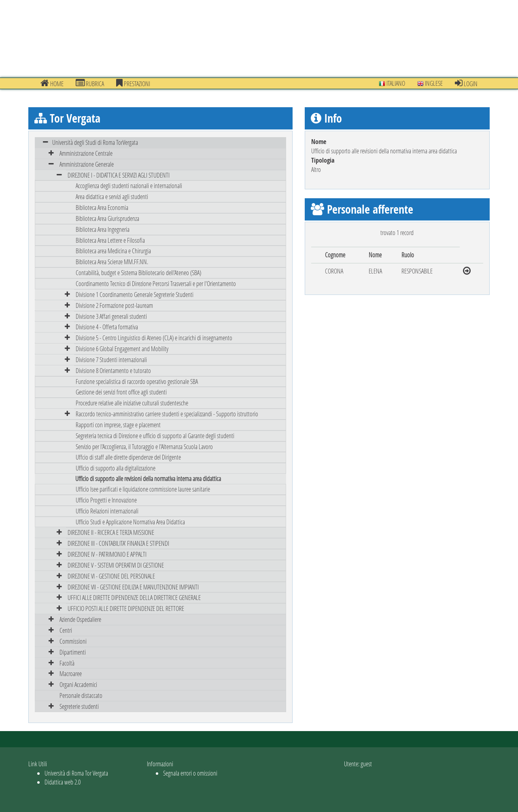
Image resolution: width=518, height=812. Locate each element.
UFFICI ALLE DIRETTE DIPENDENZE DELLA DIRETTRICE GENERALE (134, 597)
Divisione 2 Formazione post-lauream (114, 305)
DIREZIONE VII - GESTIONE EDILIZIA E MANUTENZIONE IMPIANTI (133, 587)
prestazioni (133, 83)
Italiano (392, 83)
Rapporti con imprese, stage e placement (118, 425)
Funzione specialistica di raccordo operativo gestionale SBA (137, 381)
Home (52, 83)
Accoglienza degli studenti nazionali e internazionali (129, 186)
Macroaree (71, 673)
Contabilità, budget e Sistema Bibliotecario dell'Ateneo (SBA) (138, 272)
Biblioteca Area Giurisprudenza (107, 218)
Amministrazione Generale (87, 164)
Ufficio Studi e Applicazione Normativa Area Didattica (130, 522)
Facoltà (67, 663)
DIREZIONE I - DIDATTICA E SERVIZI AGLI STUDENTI (119, 175)
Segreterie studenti (79, 706)
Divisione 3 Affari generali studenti (111, 316)
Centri (66, 630)
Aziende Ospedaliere (80, 619)
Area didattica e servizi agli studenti (112, 196)
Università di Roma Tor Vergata (76, 773)
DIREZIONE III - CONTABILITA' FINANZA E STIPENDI (118, 543)
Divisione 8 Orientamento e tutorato (113, 370)
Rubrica (90, 83)
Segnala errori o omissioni (190, 773)
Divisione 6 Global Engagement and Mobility (122, 349)
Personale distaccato (81, 695)
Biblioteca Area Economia (102, 207)
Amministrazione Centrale (86, 153)
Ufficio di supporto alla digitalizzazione (116, 468)
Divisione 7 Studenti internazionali (111, 359)
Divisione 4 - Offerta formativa (107, 327)
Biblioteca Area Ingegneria (103, 229)
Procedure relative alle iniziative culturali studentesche (132, 403)
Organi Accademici (78, 684)
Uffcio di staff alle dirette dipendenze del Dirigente (128, 457)
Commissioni (73, 641)
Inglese (430, 83)
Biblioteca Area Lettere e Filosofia (110, 240)
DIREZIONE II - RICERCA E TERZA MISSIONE (111, 532)
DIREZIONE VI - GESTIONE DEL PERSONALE (111, 576)
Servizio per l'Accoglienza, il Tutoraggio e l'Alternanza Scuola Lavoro (144, 446)
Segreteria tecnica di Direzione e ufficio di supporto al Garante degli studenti (155, 436)
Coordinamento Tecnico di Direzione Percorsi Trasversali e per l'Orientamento (156, 283)
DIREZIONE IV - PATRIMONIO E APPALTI (107, 554)
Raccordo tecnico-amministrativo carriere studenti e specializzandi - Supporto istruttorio (167, 414)
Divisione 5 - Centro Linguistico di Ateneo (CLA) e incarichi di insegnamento (154, 338)
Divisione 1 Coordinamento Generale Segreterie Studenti (135, 294)
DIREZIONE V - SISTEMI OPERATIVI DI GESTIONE (116, 565)
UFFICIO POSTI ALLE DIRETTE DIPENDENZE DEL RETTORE (126, 608)
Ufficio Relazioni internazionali (107, 511)
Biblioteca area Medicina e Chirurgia (113, 251)
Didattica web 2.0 (63, 782)
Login (466, 83)
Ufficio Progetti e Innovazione (106, 500)
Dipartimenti (73, 652)
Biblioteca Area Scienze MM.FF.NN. (112, 262)
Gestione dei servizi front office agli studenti (121, 392)
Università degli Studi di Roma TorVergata (95, 142)
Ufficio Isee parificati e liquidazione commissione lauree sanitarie (143, 489)
